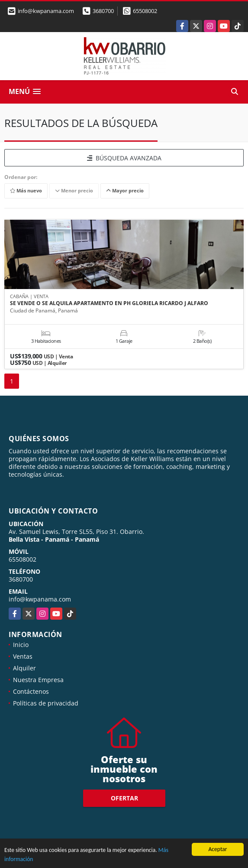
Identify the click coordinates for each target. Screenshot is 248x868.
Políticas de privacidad (46, 703)
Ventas (23, 656)
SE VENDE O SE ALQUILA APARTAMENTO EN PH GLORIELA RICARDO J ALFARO (109, 303)
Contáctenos (31, 691)
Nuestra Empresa (38, 680)
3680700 (103, 11)
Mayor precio (125, 191)
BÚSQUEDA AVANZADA (124, 158)
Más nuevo (26, 191)
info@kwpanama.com (40, 599)
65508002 (145, 11)
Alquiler (24, 668)
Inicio (21, 645)
